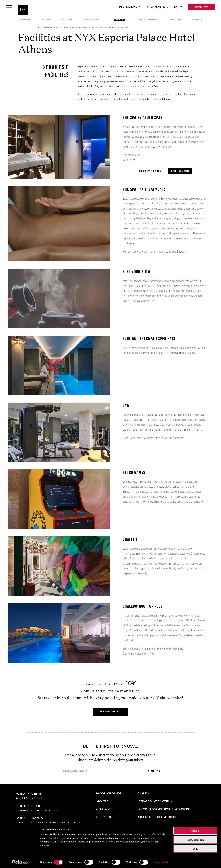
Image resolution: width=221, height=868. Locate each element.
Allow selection (195, 839)
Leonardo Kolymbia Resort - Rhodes (37, 811)
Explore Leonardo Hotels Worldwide (164, 810)
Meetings (176, 20)
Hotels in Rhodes (29, 806)
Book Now (202, 7)
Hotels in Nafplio (29, 819)
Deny (195, 848)
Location (67, 20)
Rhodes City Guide (109, 794)
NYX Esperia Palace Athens (31, 798)
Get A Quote (105, 810)
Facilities (120, 20)
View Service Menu (150, 171)
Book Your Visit (180, 171)
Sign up (153, 771)
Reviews (197, 20)
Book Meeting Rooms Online (157, 817)
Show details (161, 862)
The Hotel (26, 20)
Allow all (195, 830)
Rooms (46, 20)
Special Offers (158, 7)
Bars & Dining (93, 20)
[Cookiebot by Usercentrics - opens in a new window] (20, 862)
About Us (102, 802)
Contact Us (104, 817)
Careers (143, 794)
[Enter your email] (103, 771)
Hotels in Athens (28, 794)
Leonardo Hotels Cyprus (155, 802)
